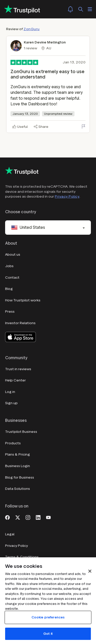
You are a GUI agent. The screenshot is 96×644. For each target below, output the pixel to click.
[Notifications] (70, 9)
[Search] (81, 9)
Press (10, 312)
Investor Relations (20, 323)
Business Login (18, 466)
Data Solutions (18, 489)
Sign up (11, 403)
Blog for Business (20, 477)
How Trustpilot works (23, 300)
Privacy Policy (67, 196)
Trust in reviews (18, 369)
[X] (18, 517)
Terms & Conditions (22, 557)
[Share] (41, 127)
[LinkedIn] (38, 517)
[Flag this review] (83, 127)
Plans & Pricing (18, 454)
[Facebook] (7, 517)
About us (13, 255)
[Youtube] (48, 517)
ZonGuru (32, 29)
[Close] (90, 571)
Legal (10, 534)
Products (13, 443)
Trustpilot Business (21, 432)
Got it (48, 634)
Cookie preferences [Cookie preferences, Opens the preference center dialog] (48, 617)
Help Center (15, 380)
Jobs (9, 266)
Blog (9, 289)
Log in (10, 392)
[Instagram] (28, 517)
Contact (12, 278)
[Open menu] (90, 9)
